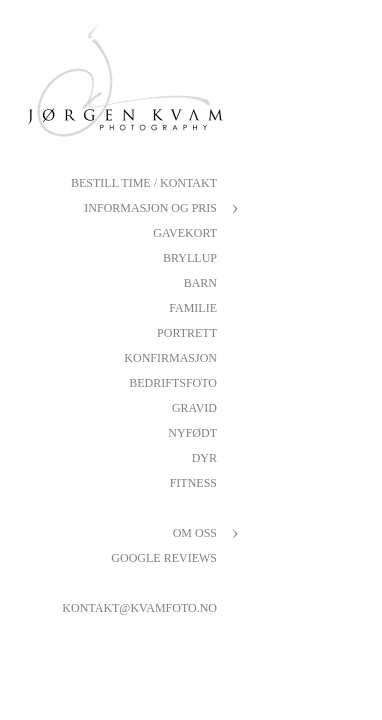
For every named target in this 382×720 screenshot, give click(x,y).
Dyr (204, 458)
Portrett (187, 333)
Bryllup (190, 258)
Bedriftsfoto (173, 383)
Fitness (193, 483)
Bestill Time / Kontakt (144, 183)
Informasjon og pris (150, 208)
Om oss (195, 533)
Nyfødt (192, 433)
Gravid (194, 408)
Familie (193, 308)
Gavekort (185, 233)
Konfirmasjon (170, 358)
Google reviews (164, 558)
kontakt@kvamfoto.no (139, 608)
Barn (200, 283)
